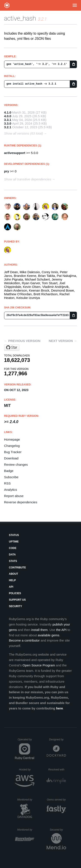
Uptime (14, 542)
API (11, 587)
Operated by (26, 741)
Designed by (57, 740)
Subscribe (11, 477)
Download (11, 458)
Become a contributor (24, 640)
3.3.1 (8, 120)
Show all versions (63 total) (24, 133)
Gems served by (56, 800)
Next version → (63, 341)
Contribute (17, 568)
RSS (7, 483)
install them (40, 630)
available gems (49, 635)
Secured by (58, 830)
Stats (13, 561)
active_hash (20, 18)
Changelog (12, 446)
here (60, 708)
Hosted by (27, 770)
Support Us (17, 600)
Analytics (11, 490)
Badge (9, 471)
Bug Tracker (13, 452)
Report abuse (14, 496)
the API (61, 630)
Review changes (16, 464)
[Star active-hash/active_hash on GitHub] (12, 348)
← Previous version (22, 341)
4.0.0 (8, 116)
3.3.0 (8, 123)
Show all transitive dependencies (28, 179)
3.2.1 (8, 127)
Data (12, 555)
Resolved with (57, 770)
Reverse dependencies (21, 502)
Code (13, 548)
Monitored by (26, 800)
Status (14, 535)
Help (12, 580)
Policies (15, 593)
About (13, 574)
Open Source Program (39, 665)
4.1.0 (8, 112)
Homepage (12, 439)
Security (15, 606)
